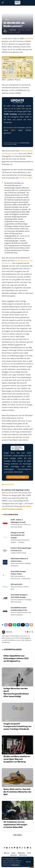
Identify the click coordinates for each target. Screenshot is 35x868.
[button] (28, 862)
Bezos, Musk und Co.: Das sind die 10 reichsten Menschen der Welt (17, 792)
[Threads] (25, 848)
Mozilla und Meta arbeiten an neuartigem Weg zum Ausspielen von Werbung (17, 759)
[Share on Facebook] (6, 625)
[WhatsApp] (22, 848)
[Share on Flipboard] (10, 625)
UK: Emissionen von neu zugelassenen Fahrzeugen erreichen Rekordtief (15, 825)
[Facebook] (25, 632)
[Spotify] (17, 848)
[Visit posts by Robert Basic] (5, 31)
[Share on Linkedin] (19, 625)
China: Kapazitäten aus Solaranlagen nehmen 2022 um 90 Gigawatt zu (16, 659)
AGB (15, 144)
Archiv (7, 20)
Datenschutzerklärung (25, 143)
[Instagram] (30, 632)
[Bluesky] (28, 848)
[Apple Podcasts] (20, 848)
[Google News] (7, 848)
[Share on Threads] (23, 625)
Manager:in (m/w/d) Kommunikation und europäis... (18, 535)
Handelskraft (9, 484)
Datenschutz (15, 865)
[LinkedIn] (12, 848)
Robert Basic (13, 30)
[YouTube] (28, 632)
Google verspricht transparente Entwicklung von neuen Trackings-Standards (17, 727)
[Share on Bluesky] (27, 625)
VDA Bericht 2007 (26, 178)
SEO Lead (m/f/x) (17, 584)
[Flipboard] (15, 848)
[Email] (31, 625)
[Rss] (32, 632)
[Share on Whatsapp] (14, 625)
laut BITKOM (29, 39)
